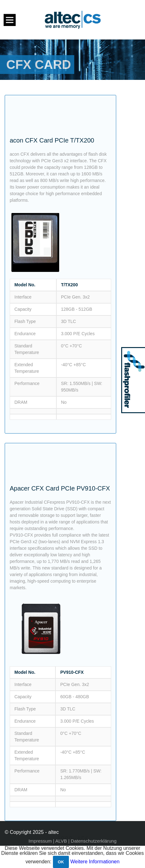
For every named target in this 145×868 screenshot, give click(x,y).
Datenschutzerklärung (94, 841)
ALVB (61, 841)
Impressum (40, 841)
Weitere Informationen (95, 862)
